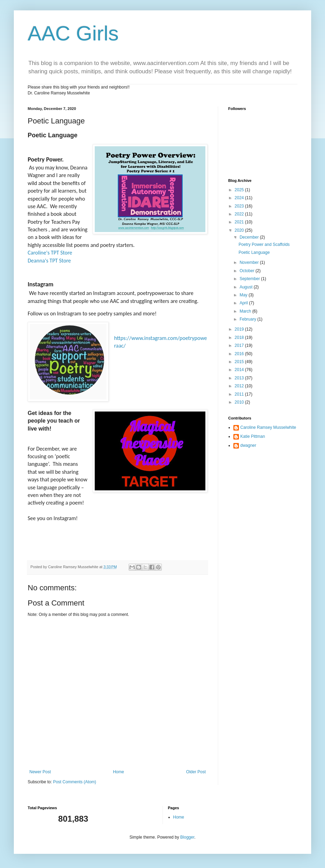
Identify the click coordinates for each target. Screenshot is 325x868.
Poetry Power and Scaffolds (264, 244)
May (244, 295)
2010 (240, 402)
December (250, 237)
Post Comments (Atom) (75, 782)
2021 (240, 222)
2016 (240, 354)
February (248, 319)
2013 (240, 378)
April (244, 303)
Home (119, 772)
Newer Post (40, 772)
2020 (240, 230)
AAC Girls (73, 33)
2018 (240, 338)
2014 (240, 370)
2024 (240, 198)
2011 (240, 394)
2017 (240, 345)
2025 (240, 190)
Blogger (187, 837)
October (248, 271)
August (247, 287)
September (250, 279)
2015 (240, 362)
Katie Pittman (253, 436)
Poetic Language (254, 252)
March (246, 311)
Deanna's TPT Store (49, 261)
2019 (240, 329)
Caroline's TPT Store (50, 253)
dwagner (248, 445)
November (250, 262)
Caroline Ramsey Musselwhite (268, 427)
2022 (240, 214)
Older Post (196, 772)
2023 (240, 206)
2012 (240, 386)
